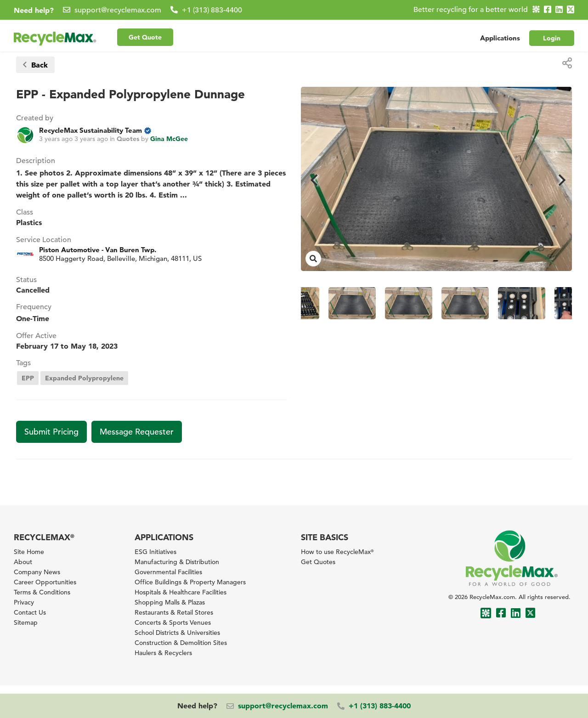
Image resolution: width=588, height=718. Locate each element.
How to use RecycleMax (337, 552)
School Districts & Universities (177, 633)
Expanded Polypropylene (84, 378)
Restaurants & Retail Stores (174, 612)
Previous (312, 179)
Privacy (24, 602)
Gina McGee (169, 139)
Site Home (29, 552)
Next (560, 179)
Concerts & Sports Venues (173, 622)
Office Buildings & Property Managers (190, 582)
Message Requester (137, 432)
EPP (28, 378)
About (23, 562)
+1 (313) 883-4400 (212, 10)
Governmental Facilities (168, 572)
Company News (37, 572)
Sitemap (26, 622)
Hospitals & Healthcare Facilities (181, 592)
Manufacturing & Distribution (177, 562)
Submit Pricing (51, 432)
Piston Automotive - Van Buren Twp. (98, 250)
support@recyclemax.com (118, 10)
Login (552, 34)
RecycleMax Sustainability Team (90, 130)
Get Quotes (318, 562)
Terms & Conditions (42, 592)
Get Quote (145, 33)
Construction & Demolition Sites (181, 643)
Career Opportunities (45, 582)
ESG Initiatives (155, 552)
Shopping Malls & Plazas (170, 602)
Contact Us (30, 612)
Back (35, 65)
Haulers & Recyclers (163, 653)
